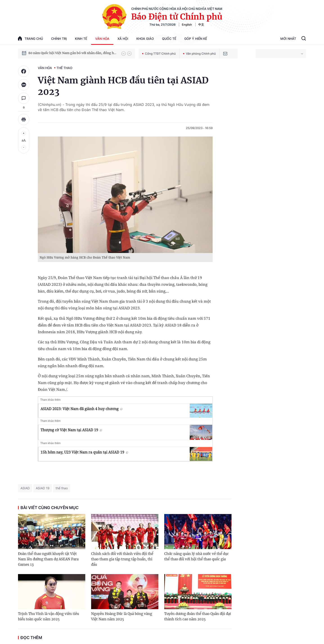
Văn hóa (102, 39)
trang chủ (30, 38)
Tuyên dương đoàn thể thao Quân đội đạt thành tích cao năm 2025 (198, 616)
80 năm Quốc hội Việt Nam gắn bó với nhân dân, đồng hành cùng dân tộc (73, 53)
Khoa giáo (145, 39)
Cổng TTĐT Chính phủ (159, 54)
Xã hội (123, 39)
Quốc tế (169, 39)
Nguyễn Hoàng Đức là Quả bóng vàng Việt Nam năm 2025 (122, 616)
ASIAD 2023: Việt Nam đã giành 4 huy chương (81, 409)
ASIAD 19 (43, 488)
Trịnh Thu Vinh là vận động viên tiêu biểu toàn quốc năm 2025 (48, 616)
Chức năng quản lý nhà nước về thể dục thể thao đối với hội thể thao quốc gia (197, 556)
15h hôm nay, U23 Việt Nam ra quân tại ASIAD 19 (84, 452)
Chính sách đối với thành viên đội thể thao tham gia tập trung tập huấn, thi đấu (122, 559)
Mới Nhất (288, 39)
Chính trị (59, 39)
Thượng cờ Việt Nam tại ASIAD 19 (71, 430)
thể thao (62, 488)
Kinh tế (81, 39)
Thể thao (64, 68)
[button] (124, 54)
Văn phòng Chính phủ (199, 54)
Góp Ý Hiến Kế (196, 39)
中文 (201, 25)
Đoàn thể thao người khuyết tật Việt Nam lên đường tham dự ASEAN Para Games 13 (48, 559)
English (187, 25)
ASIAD (25, 488)
